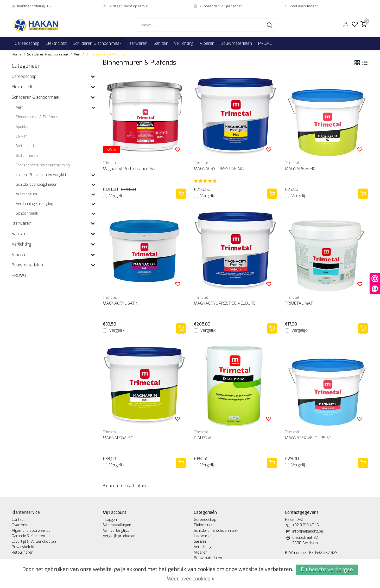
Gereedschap (27, 43)
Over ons (20, 525)
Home (17, 54)
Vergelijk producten (119, 536)
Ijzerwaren (138, 43)
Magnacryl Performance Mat (130, 169)
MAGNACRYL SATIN (121, 303)
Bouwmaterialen (236, 43)
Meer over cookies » (191, 579)
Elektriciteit (56, 43)
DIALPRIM (203, 438)
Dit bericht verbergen (327, 570)
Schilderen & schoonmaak (97, 43)
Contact (18, 520)
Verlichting (184, 43)
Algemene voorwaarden (32, 531)
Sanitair (161, 43)
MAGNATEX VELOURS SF (308, 438)
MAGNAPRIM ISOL (119, 438)
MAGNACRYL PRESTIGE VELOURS (225, 303)
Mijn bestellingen (117, 525)
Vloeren (207, 43)
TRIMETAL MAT (299, 303)
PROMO (265, 43)
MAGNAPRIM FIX (300, 169)
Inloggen (110, 520)
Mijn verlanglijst (116, 531)
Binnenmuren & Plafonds (106, 54)
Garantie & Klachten (28, 536)
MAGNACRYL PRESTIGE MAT (220, 169)
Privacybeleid (23, 547)
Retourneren (23, 552)
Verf (77, 54)
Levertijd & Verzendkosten (34, 542)
